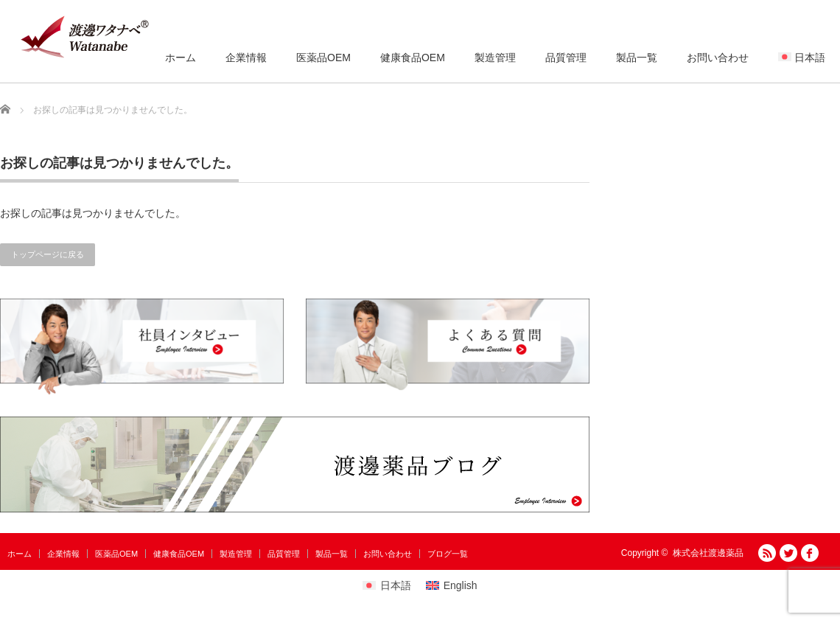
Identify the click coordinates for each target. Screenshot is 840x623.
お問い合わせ (718, 58)
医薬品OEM (323, 58)
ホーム (181, 58)
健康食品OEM (413, 58)
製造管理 (495, 58)
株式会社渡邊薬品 (708, 553)
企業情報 (246, 58)
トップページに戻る (48, 254)
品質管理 (566, 58)
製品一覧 (637, 58)
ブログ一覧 (448, 554)
